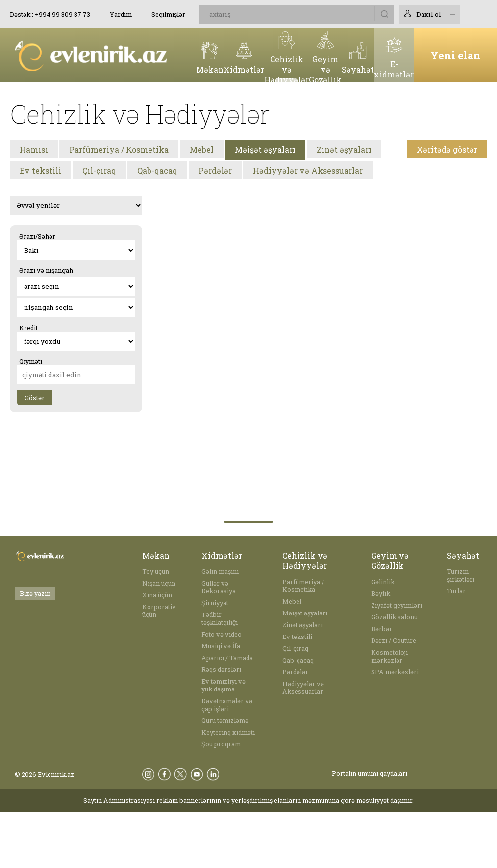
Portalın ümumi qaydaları (370, 773)
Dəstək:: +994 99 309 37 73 (50, 14)
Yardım (121, 14)
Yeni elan (456, 55)
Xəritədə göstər (447, 149)
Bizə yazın (35, 593)
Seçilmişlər (168, 14)
